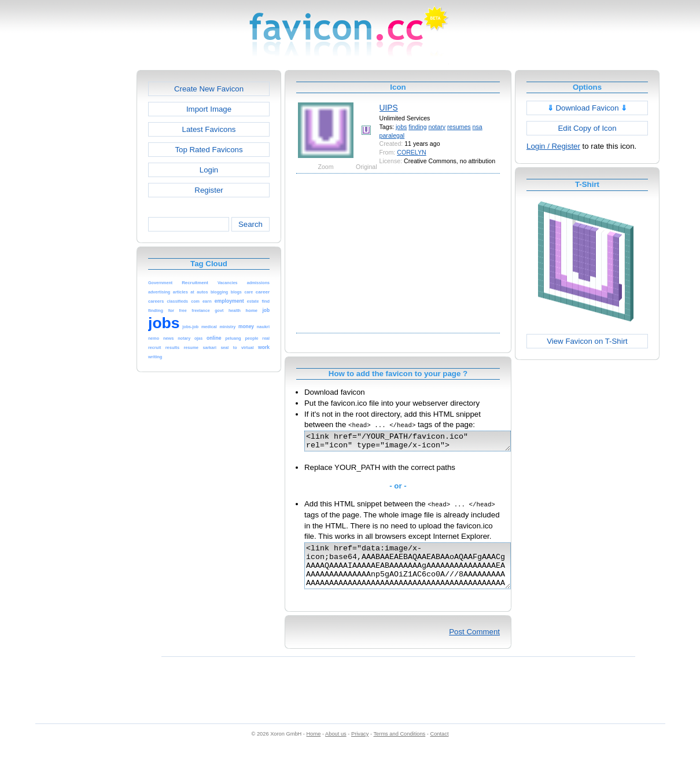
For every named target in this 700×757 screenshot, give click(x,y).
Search (250, 224)
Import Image (209, 109)
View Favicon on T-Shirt (587, 341)
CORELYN (412, 152)
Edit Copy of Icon (587, 128)
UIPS (389, 108)
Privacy (360, 746)
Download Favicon (587, 108)
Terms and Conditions (399, 746)
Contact (440, 746)
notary (437, 127)
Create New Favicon (209, 89)
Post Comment (474, 644)
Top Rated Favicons (209, 150)
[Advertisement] (87, 244)
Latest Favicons (209, 129)
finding (417, 127)
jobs (401, 127)
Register (209, 190)
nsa (478, 127)
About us (336, 746)
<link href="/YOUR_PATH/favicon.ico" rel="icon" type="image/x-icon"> (420, 443)
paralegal (392, 135)
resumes (459, 127)
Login (209, 170)
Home (314, 746)
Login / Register (553, 146)
